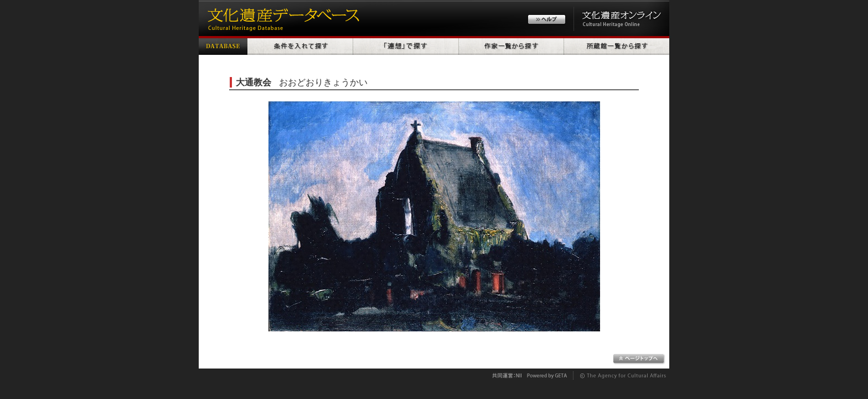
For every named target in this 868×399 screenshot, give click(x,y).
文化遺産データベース (282, 18)
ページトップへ (639, 359)
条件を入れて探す (300, 45)
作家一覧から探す (512, 45)
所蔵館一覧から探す (617, 45)
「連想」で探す (406, 45)
